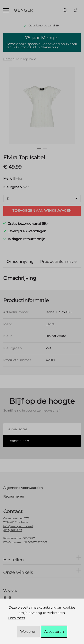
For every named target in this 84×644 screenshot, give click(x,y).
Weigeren (28, 632)
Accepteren (54, 632)
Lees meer (17, 618)
